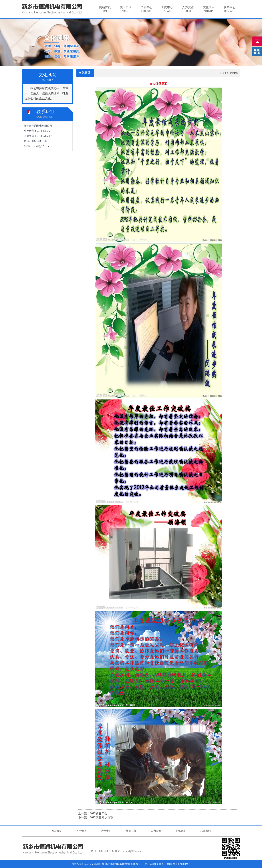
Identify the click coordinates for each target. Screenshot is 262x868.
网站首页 (103, 12)
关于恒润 (123, 12)
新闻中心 (165, 12)
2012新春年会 (99, 813)
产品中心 (144, 12)
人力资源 (186, 12)
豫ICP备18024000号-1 (178, 864)
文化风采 (206, 12)
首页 (225, 73)
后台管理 (150, 864)
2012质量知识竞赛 (102, 817)
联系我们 (227, 12)
